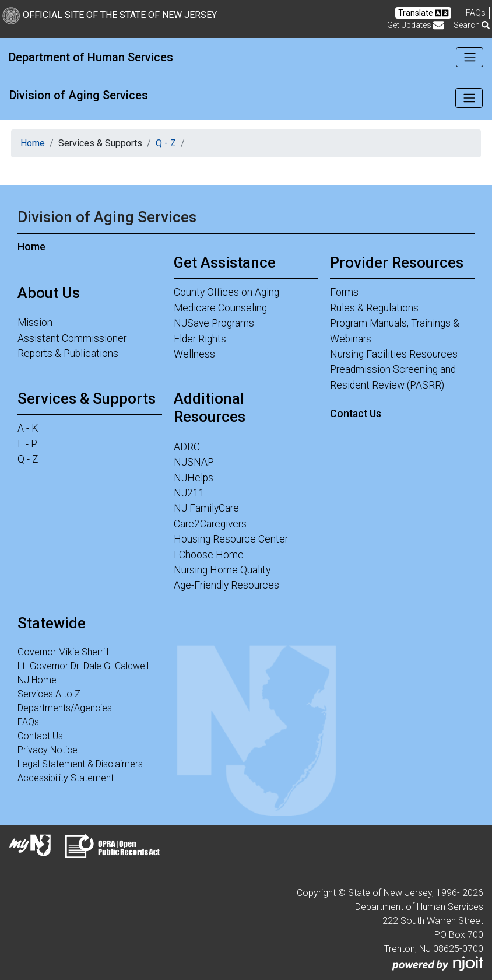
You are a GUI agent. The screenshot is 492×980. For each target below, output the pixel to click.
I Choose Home (209, 555)
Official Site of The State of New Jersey (110, 15)
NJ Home (37, 680)
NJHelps (194, 478)
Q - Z (166, 143)
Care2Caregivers (210, 524)
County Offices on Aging (226, 292)
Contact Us (356, 414)
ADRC (187, 447)
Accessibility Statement (66, 778)
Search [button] (472, 25)
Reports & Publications (68, 353)
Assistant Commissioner (72, 338)
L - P (27, 444)
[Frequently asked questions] (476, 13)
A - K (28, 428)
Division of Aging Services (79, 95)
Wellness (194, 354)
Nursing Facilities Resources (394, 354)
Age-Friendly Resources (226, 585)
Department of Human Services (91, 57)
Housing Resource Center (231, 539)
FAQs (28, 722)
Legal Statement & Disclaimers (80, 764)
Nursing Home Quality (222, 570)
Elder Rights (200, 339)
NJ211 (189, 493)
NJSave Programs (214, 323)
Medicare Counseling (220, 308)
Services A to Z (49, 694)
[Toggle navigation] (470, 57)
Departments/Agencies (65, 708)
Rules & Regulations (374, 308)
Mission (35, 323)
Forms (344, 292)
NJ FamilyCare (206, 508)
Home (33, 143)
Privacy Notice (48, 750)
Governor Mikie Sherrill (63, 652)
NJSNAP (194, 462)
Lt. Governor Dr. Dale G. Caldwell (83, 666)
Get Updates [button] (416, 25)
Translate (423, 13)
